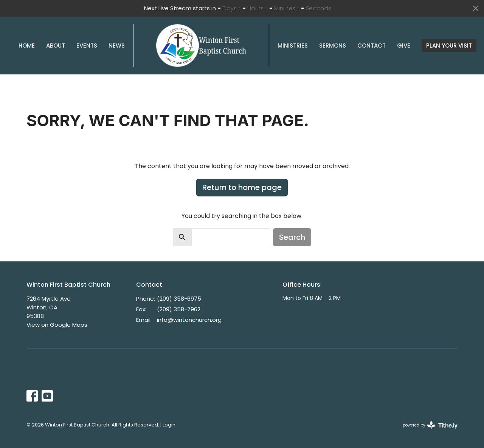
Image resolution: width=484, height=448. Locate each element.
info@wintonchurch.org (189, 320)
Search (292, 237)
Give (404, 46)
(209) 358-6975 (179, 299)
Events (87, 46)
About (56, 46)
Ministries (293, 46)
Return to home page (242, 187)
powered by (430, 425)
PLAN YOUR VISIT (449, 46)
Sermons (333, 46)
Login (169, 425)
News (117, 46)
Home (27, 46)
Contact (372, 46)
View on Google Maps (57, 325)
